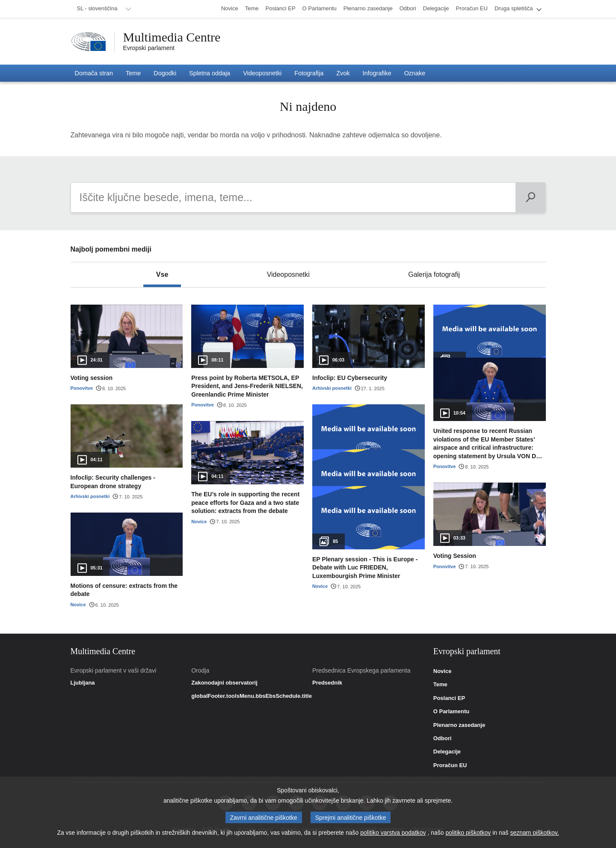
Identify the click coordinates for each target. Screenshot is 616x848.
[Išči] (531, 197)
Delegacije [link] (447, 752)
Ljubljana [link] (83, 683)
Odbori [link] (443, 738)
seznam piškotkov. (534, 833)
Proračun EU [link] (450, 765)
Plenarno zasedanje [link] (459, 725)
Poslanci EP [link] (449, 698)
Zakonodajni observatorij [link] (224, 683)
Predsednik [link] (327, 683)
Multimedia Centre (172, 37)
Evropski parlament (149, 48)
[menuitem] (103, 9)
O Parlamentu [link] (452, 712)
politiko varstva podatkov (393, 833)
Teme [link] (440, 685)
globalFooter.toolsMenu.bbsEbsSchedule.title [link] (252, 696)
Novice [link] (443, 671)
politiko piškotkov (468, 833)
